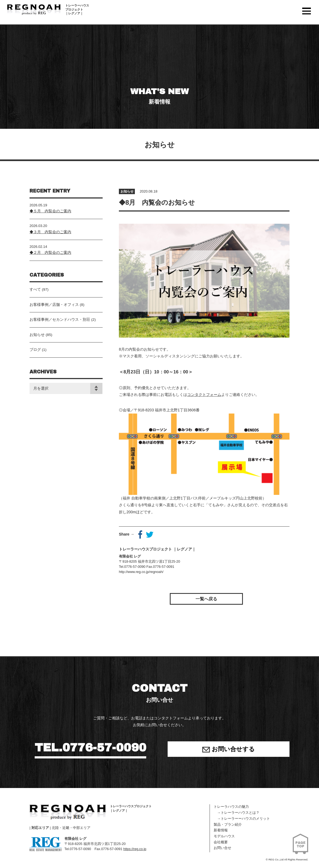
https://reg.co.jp (136, 849)
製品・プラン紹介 (228, 825)
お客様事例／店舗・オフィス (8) (57, 308)
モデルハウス (224, 836)
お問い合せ (222, 848)
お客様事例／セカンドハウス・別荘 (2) (63, 324)
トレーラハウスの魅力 (231, 807)
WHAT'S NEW (159, 98)
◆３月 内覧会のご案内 (50, 234)
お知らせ (128, 194)
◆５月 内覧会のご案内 (50, 213)
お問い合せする (229, 750)
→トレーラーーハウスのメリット (242, 819)
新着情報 (221, 830)
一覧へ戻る (206, 599)
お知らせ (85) (41, 339)
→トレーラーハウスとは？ (237, 813)
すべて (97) (39, 292)
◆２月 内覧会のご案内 (50, 255)
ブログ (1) (38, 355)
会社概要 (221, 842)
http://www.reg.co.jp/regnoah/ (141, 574)
